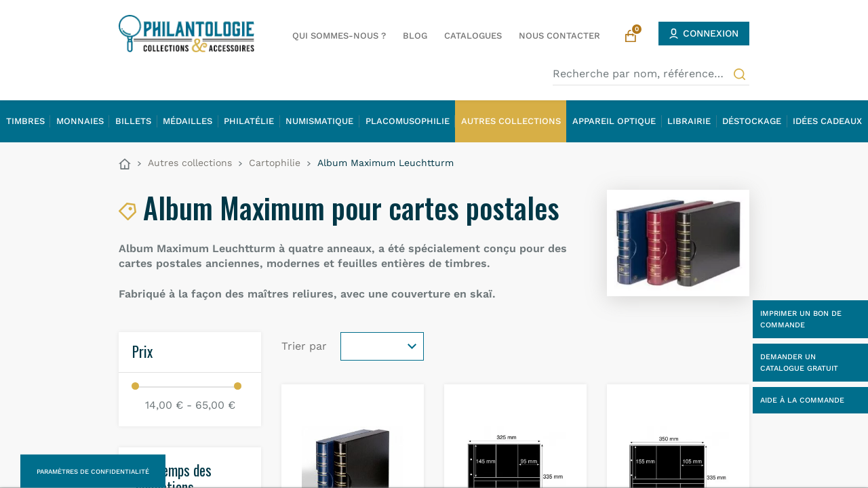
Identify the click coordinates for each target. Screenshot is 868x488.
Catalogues (473, 36)
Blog (415, 36)
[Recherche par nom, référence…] (651, 74)
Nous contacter (559, 36)
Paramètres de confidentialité (93, 471)
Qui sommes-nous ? (339, 36)
